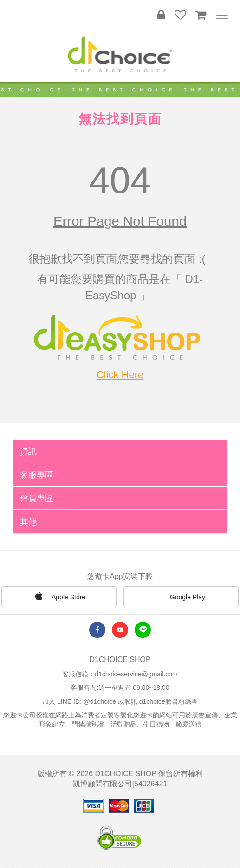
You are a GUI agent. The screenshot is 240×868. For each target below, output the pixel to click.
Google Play (181, 598)
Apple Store (59, 596)
